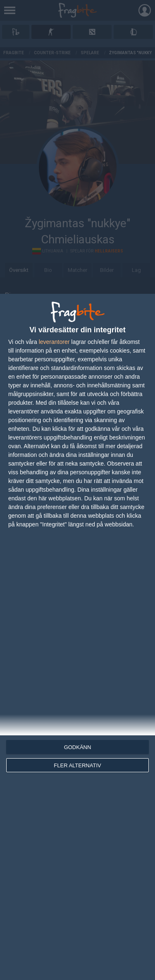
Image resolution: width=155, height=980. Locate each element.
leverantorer (54, 342)
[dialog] (77, 637)
